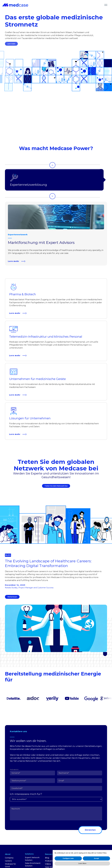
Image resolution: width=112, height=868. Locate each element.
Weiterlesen (12, 597)
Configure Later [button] (68, 858)
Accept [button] (96, 858)
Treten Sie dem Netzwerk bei (56, 487)
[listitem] (56, 234)
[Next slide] (53, 196)
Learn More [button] (82, 863)
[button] (106, 5)
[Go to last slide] (53, 165)
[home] (15, 5)
